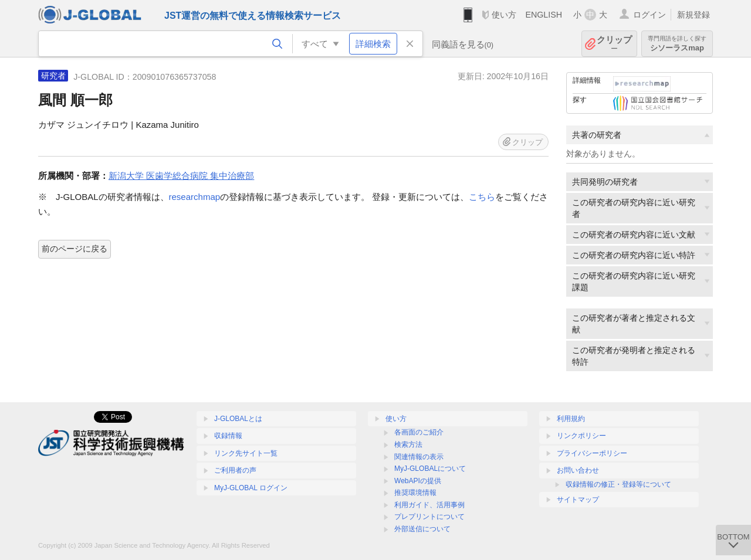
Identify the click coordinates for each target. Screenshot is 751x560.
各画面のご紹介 (419, 432)
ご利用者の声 (235, 470)
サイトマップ (578, 500)
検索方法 (408, 444)
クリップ (614, 44)
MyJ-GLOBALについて (430, 469)
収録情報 (228, 436)
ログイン (649, 15)
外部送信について (422, 529)
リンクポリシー (581, 436)
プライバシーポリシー (592, 453)
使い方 (504, 15)
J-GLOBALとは (238, 419)
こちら (482, 197)
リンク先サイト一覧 (246, 453)
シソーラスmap (677, 44)
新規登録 (694, 15)
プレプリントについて (429, 517)
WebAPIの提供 (418, 481)
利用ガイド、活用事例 (429, 505)
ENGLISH (544, 15)
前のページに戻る (75, 249)
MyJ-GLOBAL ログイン (251, 488)
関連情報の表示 (419, 457)
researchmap (195, 197)
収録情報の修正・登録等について (618, 484)
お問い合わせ (578, 470)
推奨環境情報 (415, 493)
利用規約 (571, 419)
